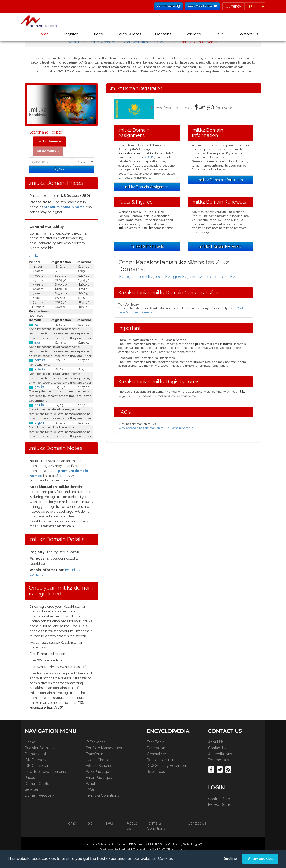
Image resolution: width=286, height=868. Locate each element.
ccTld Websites (103, 42)
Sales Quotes (129, 34)
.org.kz (38, 423)
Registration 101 (160, 760)
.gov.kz (39, 387)
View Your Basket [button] (202, 6)
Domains (163, 34)
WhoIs (91, 784)
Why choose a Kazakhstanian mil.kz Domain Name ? (155, 428)
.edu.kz (39, 369)
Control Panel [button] (168, 6)
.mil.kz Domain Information (220, 180)
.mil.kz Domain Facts (147, 246)
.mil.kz (34, 256)
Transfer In (95, 754)
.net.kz (39, 405)
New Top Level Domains (45, 772)
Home (43, 34)
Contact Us (248, 34)
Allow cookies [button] (260, 859)
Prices (97, 34)
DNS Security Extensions (167, 766)
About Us (216, 742)
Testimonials (218, 760)
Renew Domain (221, 804)
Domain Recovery (40, 795)
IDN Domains (36, 760)
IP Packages (96, 742)
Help (219, 34)
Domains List (35, 754)
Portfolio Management (104, 748)
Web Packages (98, 772)
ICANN (149, 157)
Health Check (97, 760)
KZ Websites (164, 42)
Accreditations (220, 754)
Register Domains (40, 748)
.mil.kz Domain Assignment (147, 187)
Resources (156, 772)
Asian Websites (135, 42)
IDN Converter (37, 766)
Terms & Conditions (102, 795)
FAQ (110, 823)
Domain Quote (37, 784)
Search (62, 169)
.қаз (36, 343)
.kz (35, 325)
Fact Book (155, 742)
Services (193, 34)
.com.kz (39, 360)
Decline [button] (230, 859)
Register (70, 34)
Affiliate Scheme (99, 766)
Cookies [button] (165, 859)
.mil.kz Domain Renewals (220, 246)
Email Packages (99, 778)
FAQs (90, 789)
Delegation (156, 748)
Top (89, 823)
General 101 (157, 754)
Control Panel (219, 799)
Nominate (76, 42)
